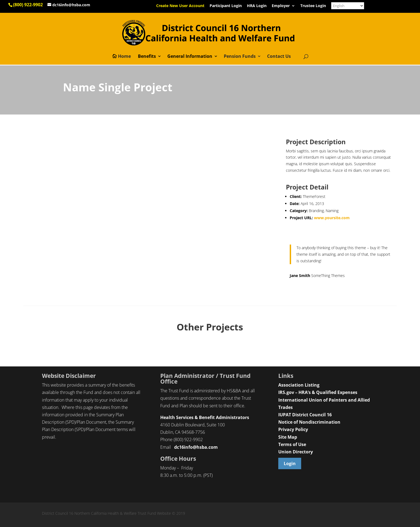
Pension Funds (240, 57)
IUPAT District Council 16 (305, 415)
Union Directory (296, 452)
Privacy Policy (293, 429)
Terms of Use (292, 444)
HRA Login (257, 6)
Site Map (288, 437)
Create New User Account (180, 6)
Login (290, 463)
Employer (281, 6)
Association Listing (299, 385)
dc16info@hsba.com (196, 447)
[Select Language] (348, 6)
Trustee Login (313, 6)
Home (124, 57)
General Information (190, 57)
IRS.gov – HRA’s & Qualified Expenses (318, 392)
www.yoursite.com (332, 218)
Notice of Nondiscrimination (309, 422)
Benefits (147, 57)
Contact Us (279, 57)
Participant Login (226, 6)
